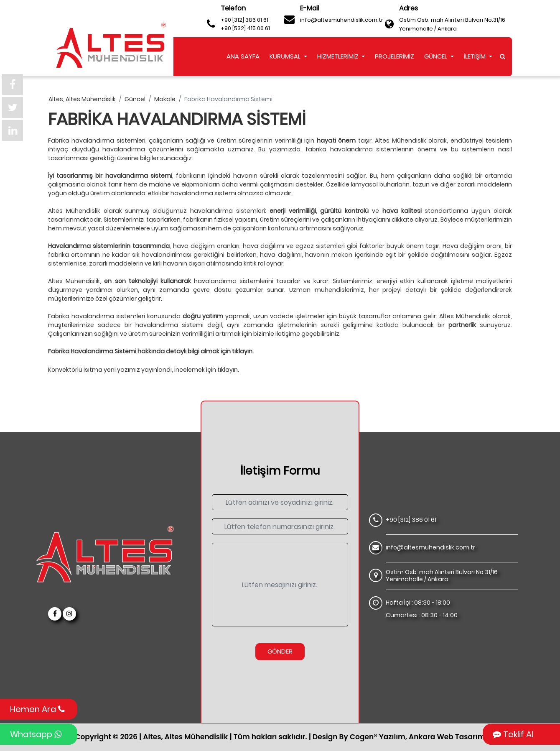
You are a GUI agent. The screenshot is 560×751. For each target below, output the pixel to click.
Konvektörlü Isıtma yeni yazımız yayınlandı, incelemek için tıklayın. (144, 370)
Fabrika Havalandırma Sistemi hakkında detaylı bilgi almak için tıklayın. (151, 351)
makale (165, 99)
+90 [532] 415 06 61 (245, 28)
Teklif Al (513, 734)
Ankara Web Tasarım (447, 737)
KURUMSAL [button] (286, 56)
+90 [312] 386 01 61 (244, 20)
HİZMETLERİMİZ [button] (339, 56)
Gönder (280, 651)
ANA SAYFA (243, 56)
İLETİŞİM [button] (476, 56)
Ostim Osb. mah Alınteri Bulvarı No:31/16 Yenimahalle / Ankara (452, 24)
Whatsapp (36, 734)
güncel (135, 99)
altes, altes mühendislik (82, 99)
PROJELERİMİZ (395, 56)
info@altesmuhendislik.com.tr (342, 20)
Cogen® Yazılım (378, 737)
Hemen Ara (37, 709)
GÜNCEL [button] (437, 56)
